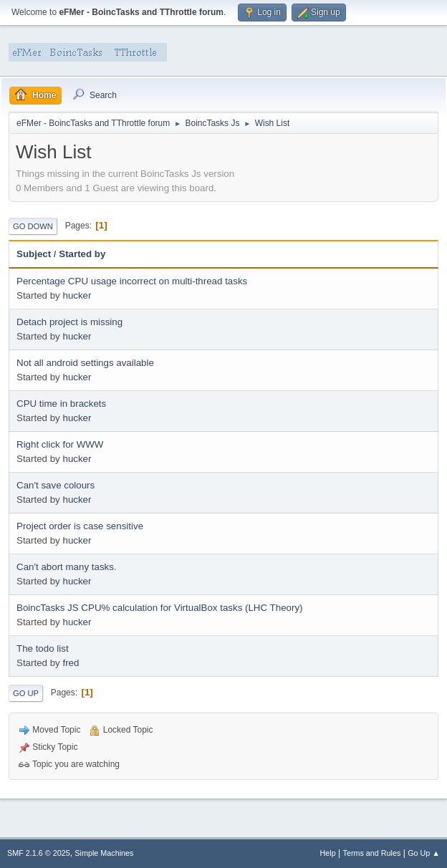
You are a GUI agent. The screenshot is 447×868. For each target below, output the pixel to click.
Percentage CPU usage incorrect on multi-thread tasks (132, 281)
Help (328, 853)
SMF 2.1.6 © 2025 (39, 853)
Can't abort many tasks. (67, 567)
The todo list (43, 648)
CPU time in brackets (61, 404)
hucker (77, 295)
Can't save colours (56, 485)
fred (71, 663)
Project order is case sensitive (80, 526)
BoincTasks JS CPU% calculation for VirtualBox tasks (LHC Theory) (160, 608)
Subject (34, 254)
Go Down (33, 226)
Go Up (26, 693)
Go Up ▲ (424, 853)
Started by (82, 254)
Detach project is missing (69, 322)
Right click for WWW (60, 444)
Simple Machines (104, 853)
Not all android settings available (85, 363)
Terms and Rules (372, 853)
